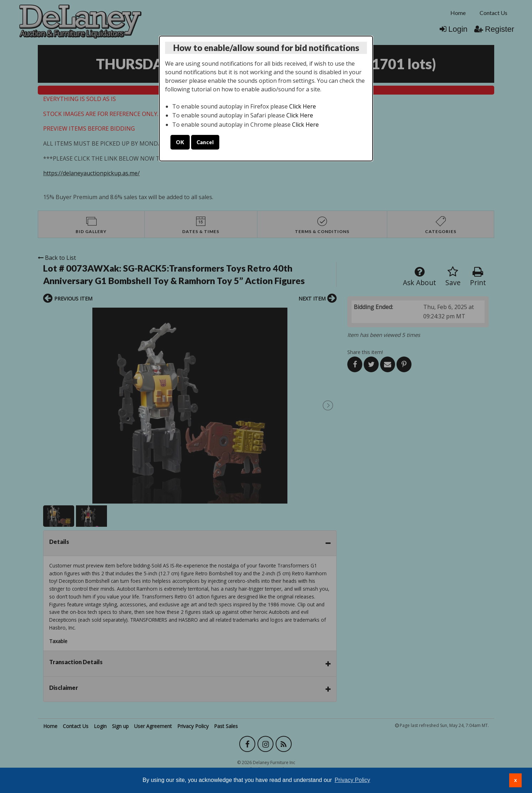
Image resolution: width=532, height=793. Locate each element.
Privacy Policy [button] (352, 780)
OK (180, 142)
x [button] (516, 780)
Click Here (303, 106)
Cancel (205, 142)
